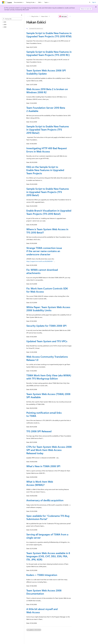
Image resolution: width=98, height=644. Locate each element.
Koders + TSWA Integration (42, 575)
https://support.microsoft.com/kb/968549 (39, 261)
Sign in (94, 2)
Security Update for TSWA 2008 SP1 (46, 326)
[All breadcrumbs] (28, 16)
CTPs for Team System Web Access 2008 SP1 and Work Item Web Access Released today (49, 450)
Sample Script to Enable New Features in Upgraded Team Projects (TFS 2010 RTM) (49, 35)
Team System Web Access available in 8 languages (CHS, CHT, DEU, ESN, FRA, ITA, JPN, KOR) (48, 556)
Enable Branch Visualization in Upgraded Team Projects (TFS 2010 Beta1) (49, 212)
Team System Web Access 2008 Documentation (44, 592)
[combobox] (12, 19)
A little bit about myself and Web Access (42, 611)
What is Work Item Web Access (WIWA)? (40, 483)
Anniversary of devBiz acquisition (45, 500)
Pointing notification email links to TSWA (44, 414)
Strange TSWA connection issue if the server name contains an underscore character (44, 251)
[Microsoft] (3, 2)
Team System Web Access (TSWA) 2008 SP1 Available (48, 396)
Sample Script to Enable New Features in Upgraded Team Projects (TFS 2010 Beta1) (48, 192)
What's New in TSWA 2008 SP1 (43, 466)
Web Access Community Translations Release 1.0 (47, 358)
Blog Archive (35, 16)
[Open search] (90, 2)
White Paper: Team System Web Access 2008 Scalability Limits (48, 309)
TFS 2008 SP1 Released (39, 431)
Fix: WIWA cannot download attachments (42, 271)
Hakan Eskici (44, 16)
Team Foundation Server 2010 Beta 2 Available (46, 109)
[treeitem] (13, 22)
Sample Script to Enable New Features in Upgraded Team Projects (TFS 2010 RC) (49, 53)
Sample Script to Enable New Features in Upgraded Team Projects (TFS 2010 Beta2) (48, 130)
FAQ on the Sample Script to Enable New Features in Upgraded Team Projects (45, 170)
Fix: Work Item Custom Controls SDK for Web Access (47, 290)
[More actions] (70, 16)
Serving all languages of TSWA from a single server (47, 536)
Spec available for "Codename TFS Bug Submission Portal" (48, 517)
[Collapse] (22, 15)
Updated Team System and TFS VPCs (47, 341)
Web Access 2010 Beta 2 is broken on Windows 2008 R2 (47, 91)
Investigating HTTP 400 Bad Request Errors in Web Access (47, 150)
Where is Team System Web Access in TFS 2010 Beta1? (47, 231)
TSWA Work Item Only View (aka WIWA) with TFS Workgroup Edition (49, 377)
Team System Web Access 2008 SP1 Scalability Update (46, 72)
